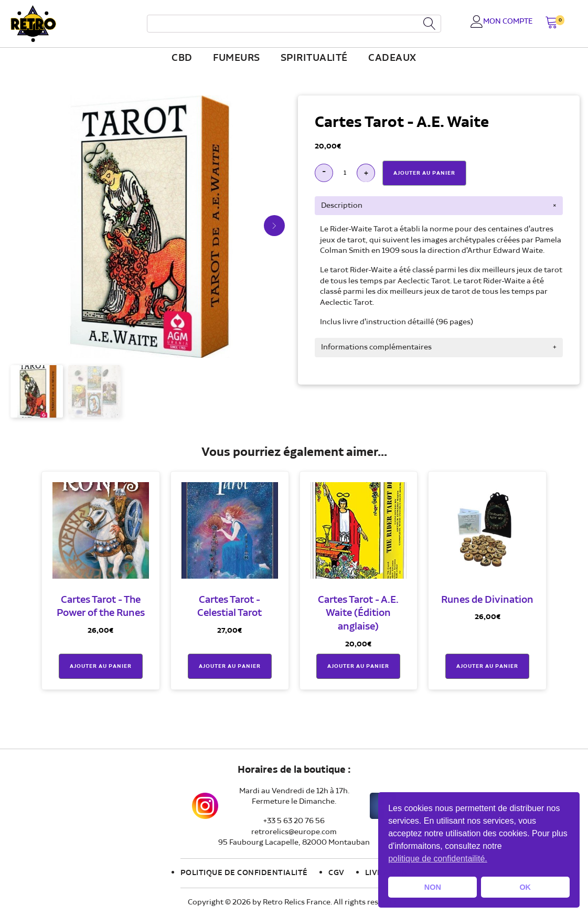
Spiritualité (314, 58)
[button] (552, 23)
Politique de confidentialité (244, 873)
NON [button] (433, 887)
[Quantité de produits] (345, 173)
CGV (336, 873)
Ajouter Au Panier (424, 173)
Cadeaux (392, 58)
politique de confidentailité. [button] (438, 859)
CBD (182, 58)
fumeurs (237, 58)
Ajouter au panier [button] (101, 666)
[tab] (439, 206)
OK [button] (525, 887)
